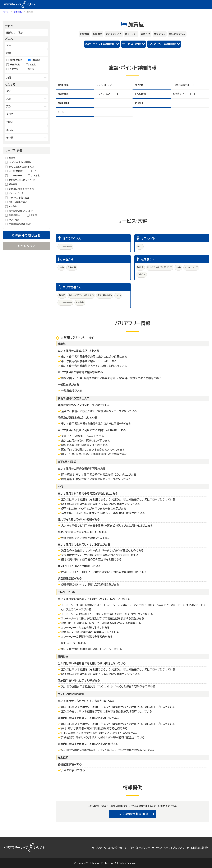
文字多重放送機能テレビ (20, 224)
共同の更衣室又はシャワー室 (22, 180)
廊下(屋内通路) (16, 171)
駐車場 (12, 158)
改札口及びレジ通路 (18, 202)
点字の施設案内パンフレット (22, 211)
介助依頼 (13, 207)
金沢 (9, 45)
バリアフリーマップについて (170, 848)
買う (9, 106)
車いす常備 (14, 220)
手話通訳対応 (15, 215)
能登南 (31, 69)
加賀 (9, 78)
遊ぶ (9, 91)
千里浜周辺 (15, 65)
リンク (99, 848)
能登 (9, 53)
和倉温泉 (36, 60)
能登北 (33, 65)
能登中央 (14, 69)
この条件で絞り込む (26, 235)
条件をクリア (26, 246)
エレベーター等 (15, 176)
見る (9, 99)
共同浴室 (36, 176)
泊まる (10, 122)
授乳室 (34, 215)
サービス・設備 (132, 44)
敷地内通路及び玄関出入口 (21, 167)
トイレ (35, 171)
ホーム (6, 12)
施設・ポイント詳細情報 (100, 44)
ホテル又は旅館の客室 (19, 198)
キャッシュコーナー (17, 193)
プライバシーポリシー (139, 848)
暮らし (10, 130)
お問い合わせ (115, 848)
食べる (10, 114)
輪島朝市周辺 (16, 60)
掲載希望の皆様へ (200, 848)
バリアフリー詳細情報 (162, 44)
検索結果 (18, 12)
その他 (10, 138)
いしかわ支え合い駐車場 (20, 162)
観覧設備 (13, 184)
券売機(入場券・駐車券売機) (22, 189)
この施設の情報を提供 (133, 814)
